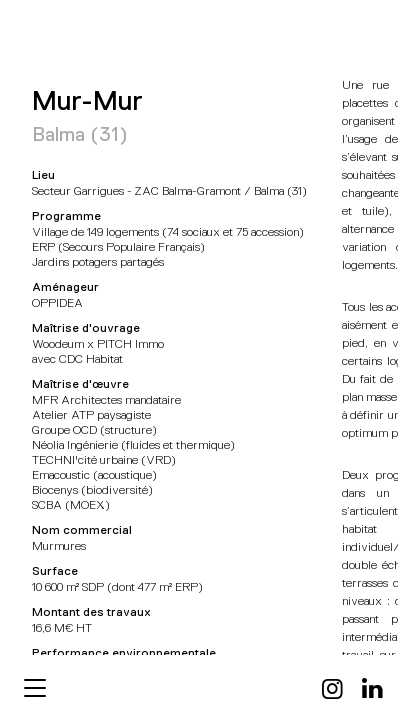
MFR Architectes (66, 33)
